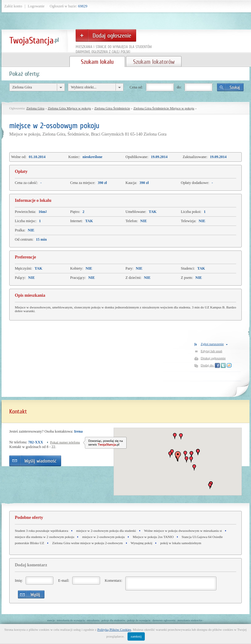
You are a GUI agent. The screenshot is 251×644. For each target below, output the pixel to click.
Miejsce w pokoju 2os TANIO (153, 537)
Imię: (19, 581)
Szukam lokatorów (154, 62)
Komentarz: (113, 581)
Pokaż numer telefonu (65, 442)
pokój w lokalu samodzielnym (181, 543)
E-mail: (64, 581)
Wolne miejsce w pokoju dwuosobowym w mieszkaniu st (183, 531)
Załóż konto (13, 6)
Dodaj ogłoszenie (106, 35)
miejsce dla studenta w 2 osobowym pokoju (44, 537)
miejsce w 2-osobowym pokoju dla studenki (106, 531)
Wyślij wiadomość (35, 461)
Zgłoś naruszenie (212, 344)
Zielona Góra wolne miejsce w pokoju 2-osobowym (88, 543)
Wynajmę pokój (141, 543)
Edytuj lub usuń (211, 351)
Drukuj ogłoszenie (213, 358)
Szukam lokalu (97, 62)
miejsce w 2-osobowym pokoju (103, 537)
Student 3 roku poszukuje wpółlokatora (42, 531)
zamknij (136, 636)
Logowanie (36, 6)
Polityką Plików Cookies (114, 630)
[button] (191, 459)
